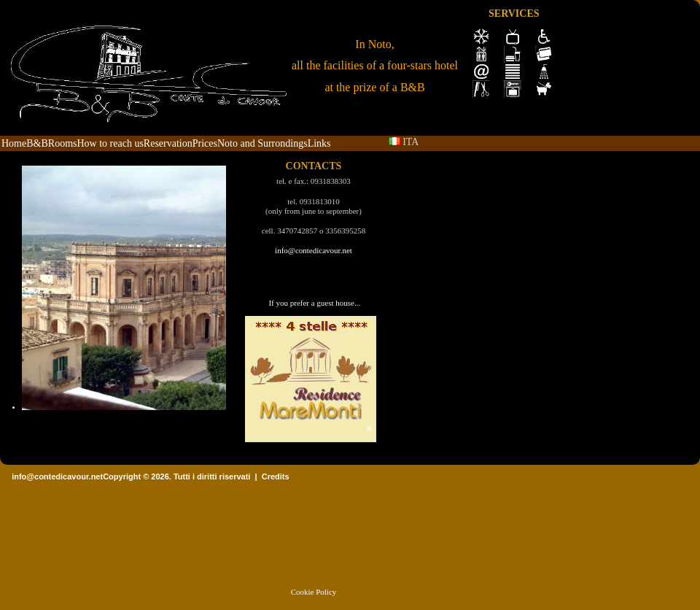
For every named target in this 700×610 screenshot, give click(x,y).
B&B (37, 143)
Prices (205, 143)
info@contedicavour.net (314, 250)
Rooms (63, 143)
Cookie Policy (314, 592)
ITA (404, 142)
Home (14, 143)
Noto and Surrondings (262, 143)
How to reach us (110, 143)
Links (319, 143)
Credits (276, 476)
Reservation (168, 143)
